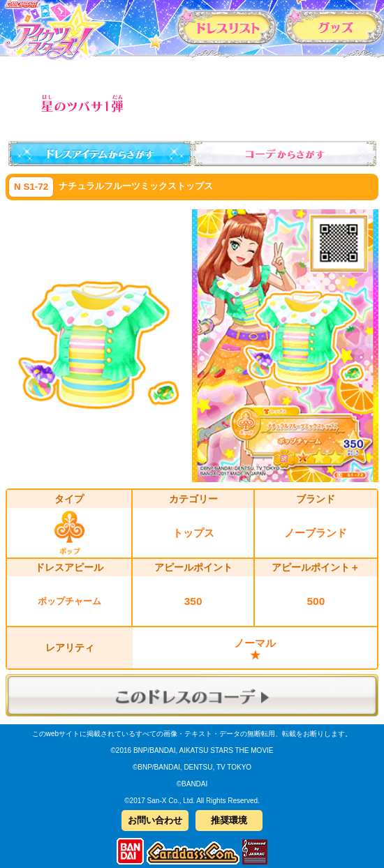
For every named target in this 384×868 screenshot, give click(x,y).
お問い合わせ (155, 820)
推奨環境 (229, 820)
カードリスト (227, 27)
